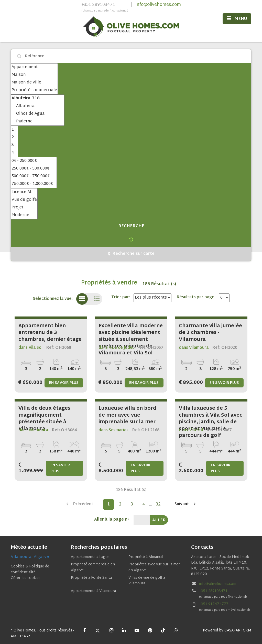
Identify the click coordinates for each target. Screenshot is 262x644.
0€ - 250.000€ (34, 161)
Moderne (24, 215)
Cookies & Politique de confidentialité (30, 569)
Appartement (34, 67)
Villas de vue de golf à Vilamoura (147, 581)
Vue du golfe (24, 200)
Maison (34, 75)
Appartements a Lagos (90, 557)
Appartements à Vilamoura (93, 591)
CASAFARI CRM (238, 631)
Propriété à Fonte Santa (91, 578)
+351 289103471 (105, 8)
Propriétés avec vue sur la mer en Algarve (154, 567)
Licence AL (24, 192)
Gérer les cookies (26, 578)
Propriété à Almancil (146, 557)
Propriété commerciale (34, 90)
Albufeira (38, 106)
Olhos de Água (38, 114)
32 (158, 504)
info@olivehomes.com (158, 5)
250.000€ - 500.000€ (34, 169)
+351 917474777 (214, 604)
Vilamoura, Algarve (30, 557)
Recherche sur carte (131, 254)
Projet (24, 208)
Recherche (131, 226)
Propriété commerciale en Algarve (93, 567)
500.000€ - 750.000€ (34, 176)
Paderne (38, 122)
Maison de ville (34, 83)
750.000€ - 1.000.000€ (34, 184)
